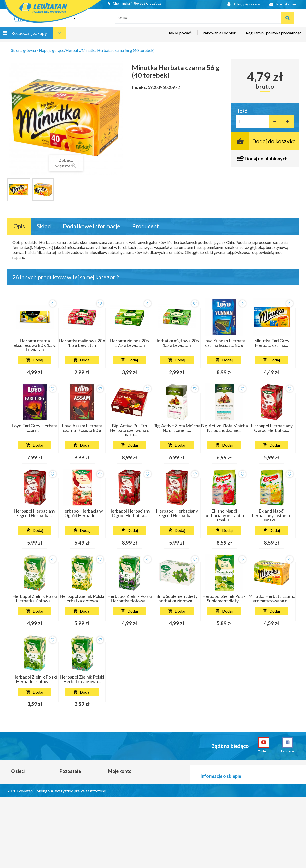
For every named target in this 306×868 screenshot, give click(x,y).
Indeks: (139, 87)
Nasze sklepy (22, 789)
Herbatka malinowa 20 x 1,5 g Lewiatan (82, 343)
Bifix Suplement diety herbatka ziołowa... (177, 598)
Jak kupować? (180, 36)
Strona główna (24, 50)
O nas (16, 796)
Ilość (242, 111)
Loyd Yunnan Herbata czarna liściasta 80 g (224, 343)
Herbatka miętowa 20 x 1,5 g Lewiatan (177, 343)
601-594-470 (237, 808)
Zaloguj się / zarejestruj (243, 4)
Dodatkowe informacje (91, 226)
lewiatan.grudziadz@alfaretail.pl (249, 798)
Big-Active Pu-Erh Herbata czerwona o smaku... (129, 430)
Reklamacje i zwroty (76, 782)
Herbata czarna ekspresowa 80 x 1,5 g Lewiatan (35, 345)
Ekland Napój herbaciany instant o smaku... (224, 515)
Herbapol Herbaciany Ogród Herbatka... (272, 428)
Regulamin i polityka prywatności (274, 36)
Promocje (19, 782)
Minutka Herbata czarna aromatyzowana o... (272, 598)
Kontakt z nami (282, 4)
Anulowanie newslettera (80, 789)
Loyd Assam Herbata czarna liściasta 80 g (82, 428)
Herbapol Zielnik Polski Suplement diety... (224, 598)
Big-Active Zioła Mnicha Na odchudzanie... (224, 428)
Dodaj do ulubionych (266, 158)
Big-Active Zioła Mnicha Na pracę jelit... (177, 428)
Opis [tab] (19, 226)
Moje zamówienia (123, 782)
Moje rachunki (120, 789)
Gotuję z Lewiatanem (28, 803)
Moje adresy (119, 796)
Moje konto (120, 771)
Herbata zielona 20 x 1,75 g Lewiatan (129, 343)
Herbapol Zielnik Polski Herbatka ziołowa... (35, 598)
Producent (146, 226)
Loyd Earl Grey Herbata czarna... (35, 428)
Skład (44, 226)
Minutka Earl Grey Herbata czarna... (272, 343)
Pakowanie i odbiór (219, 36)
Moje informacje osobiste (122, 805)
